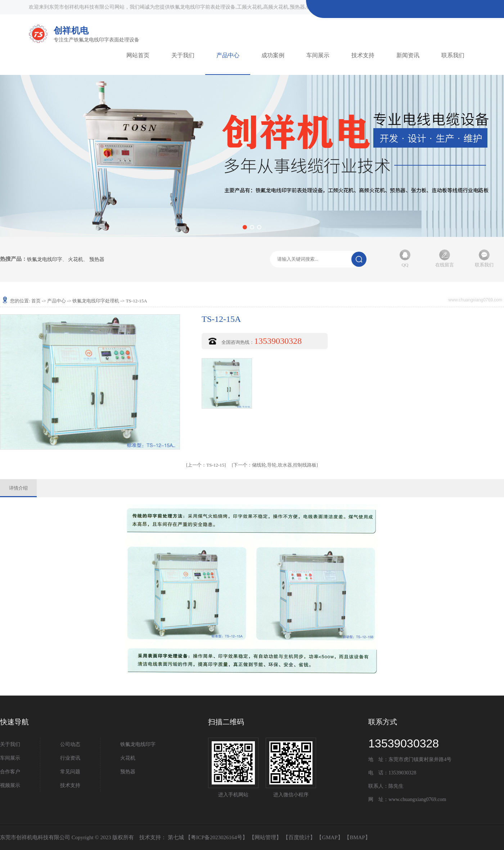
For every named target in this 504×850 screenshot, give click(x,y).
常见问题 (70, 772)
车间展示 (318, 55)
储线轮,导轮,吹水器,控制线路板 (275, 465)
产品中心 (228, 55)
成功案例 (273, 55)
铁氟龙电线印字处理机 (96, 301)
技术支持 (363, 55)
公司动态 (70, 744)
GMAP (330, 837)
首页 (36, 301)
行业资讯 (70, 758)
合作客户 (10, 772)
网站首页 (138, 55)
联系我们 (453, 55)
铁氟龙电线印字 (45, 260)
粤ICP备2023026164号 (217, 837)
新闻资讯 (408, 55)
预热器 (97, 260)
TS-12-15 (206, 465)
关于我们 (183, 55)
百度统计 (299, 837)
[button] (245, 227)
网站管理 (265, 837)
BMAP (357, 837)
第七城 (176, 837)
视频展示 (10, 785)
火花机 (76, 260)
